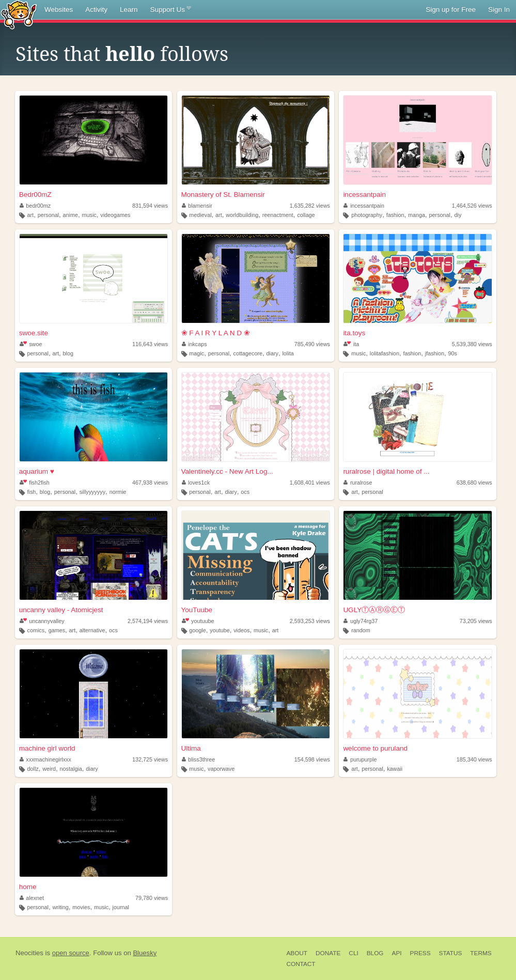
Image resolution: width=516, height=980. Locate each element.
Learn (129, 10)
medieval (200, 215)
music (89, 215)
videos (241, 630)
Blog (375, 953)
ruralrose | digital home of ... (386, 471)
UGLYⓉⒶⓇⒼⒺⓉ (374, 610)
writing (60, 907)
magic (197, 353)
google (197, 630)
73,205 (476, 621)
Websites (59, 10)
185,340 (474, 759)
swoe (31, 344)
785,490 (312, 344)
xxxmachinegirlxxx (45, 759)
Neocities (29, 953)
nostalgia (71, 769)
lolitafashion (385, 353)
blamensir (197, 206)
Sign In (499, 10)
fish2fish (35, 483)
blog (68, 353)
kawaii (395, 769)
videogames (115, 215)
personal (48, 215)
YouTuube (197, 610)
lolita (288, 353)
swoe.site (34, 333)
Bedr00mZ (35, 195)
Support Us (171, 10)
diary (272, 353)
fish (32, 492)
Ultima (191, 748)
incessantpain (364, 195)
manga (417, 215)
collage (306, 215)
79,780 (152, 898)
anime (71, 215)
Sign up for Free (451, 10)
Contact (301, 964)
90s (452, 353)
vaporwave (221, 769)
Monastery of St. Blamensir (223, 195)
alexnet (32, 898)
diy (458, 215)
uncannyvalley (42, 621)
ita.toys (354, 333)
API (397, 953)
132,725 (150, 759)
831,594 (150, 206)
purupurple (360, 759)
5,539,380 (472, 344)
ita (351, 344)
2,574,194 (148, 621)
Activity (96, 10)
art (31, 215)
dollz (33, 769)
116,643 (150, 344)
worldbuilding (242, 215)
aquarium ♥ (37, 471)
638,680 (474, 483)
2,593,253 (310, 621)
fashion (395, 215)
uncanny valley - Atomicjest (61, 610)
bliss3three (199, 759)
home (28, 887)
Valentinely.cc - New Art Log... (227, 471)
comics (36, 630)
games (57, 630)
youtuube (198, 621)
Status (451, 953)
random (361, 630)
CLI (353, 953)
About (297, 953)
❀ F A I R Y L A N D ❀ (216, 333)
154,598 (312, 759)
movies (81, 907)
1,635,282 (310, 206)
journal (121, 907)
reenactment (278, 215)
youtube (220, 630)
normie (118, 492)
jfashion (435, 353)
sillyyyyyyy (92, 492)
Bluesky (145, 953)
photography (367, 215)
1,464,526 (472, 206)
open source (71, 953)
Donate (328, 953)
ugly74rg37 (361, 621)
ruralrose (358, 483)
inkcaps (194, 344)
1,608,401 (310, 483)
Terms (481, 953)
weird (49, 769)
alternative (92, 630)
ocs (245, 492)
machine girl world (47, 748)
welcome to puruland (375, 748)
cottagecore (248, 353)
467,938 (150, 483)
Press (420, 953)
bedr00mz (35, 206)
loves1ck (196, 483)
